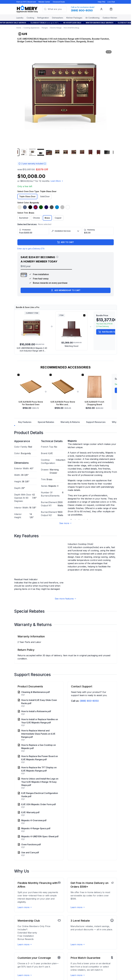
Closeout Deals (59, 2)
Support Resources (96, 422)
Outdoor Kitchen (110, 18)
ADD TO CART (65, 242)
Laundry (20, 18)
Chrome (36, 218)
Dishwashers (58, 18)
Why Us (116, 422)
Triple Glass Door (27, 196)
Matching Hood (72, 346)
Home (19, 28)
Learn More (57, 181)
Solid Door (45, 196)
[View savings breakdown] (57, 257)
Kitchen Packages (74, 18)
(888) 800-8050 (89, 725)
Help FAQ (102, 2)
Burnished (24, 218)
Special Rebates (46, 422)
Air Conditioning (92, 18)
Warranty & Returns (70, 422)
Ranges (45, 28)
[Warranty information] (45, 164)
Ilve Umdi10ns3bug (72, 28)
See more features (66, 623)
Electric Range (56, 28)
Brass (47, 218)
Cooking (30, 18)
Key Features (25, 422)
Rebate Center (44, 2)
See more (66, 523)
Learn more (25, 931)
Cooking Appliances (32, 28)
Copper (58, 218)
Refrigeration (43, 18)
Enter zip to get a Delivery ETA (31, 249)
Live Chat (111, 2)
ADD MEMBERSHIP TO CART (66, 290)
